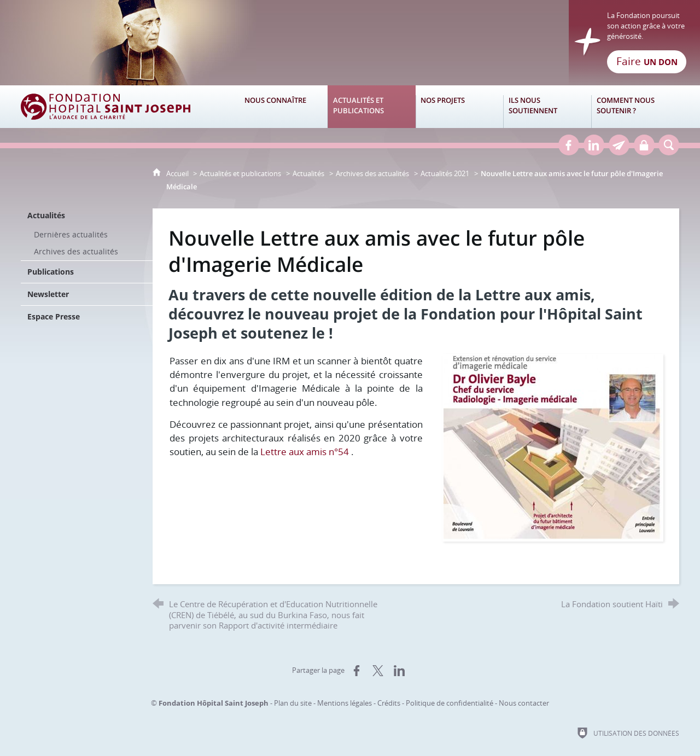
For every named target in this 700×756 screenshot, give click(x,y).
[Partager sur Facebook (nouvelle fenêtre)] (357, 671)
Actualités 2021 (445, 173)
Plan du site (293, 703)
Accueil (178, 173)
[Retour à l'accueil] (350, 43)
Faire (647, 61)
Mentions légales (345, 703)
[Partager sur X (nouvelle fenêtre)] (378, 671)
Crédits (389, 703)
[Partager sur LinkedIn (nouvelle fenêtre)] (399, 671)
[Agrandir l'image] (553, 447)
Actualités (308, 173)
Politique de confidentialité (450, 703)
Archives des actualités (372, 173)
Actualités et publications (240, 173)
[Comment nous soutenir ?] (635, 107)
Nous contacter (524, 703)
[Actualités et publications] (372, 107)
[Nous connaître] (284, 107)
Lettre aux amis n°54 (305, 452)
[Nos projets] (460, 107)
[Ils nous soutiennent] (547, 107)
